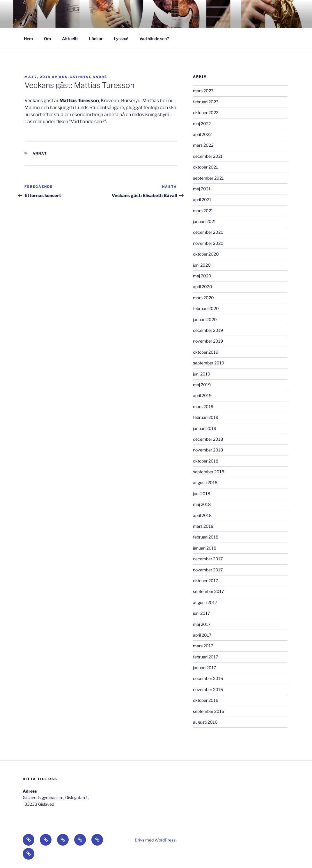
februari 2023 (206, 102)
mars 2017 (203, 646)
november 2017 (208, 570)
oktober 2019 (206, 352)
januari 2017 (204, 668)
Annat (40, 153)
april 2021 (202, 200)
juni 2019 (202, 374)
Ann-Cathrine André (83, 77)
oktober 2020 (206, 254)
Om (47, 39)
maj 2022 (202, 124)
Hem (28, 39)
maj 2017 (202, 624)
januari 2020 (205, 319)
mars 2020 (203, 298)
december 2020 (208, 232)
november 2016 (208, 689)
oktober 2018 (206, 461)
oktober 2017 (205, 581)
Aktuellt (70, 39)
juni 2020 (202, 265)
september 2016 (209, 711)
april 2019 (202, 395)
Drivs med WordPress (155, 840)
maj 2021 (202, 189)
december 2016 (208, 678)
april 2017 (202, 635)
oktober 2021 (205, 167)
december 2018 (208, 439)
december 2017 (208, 559)
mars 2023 (203, 91)
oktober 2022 (206, 113)
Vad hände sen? (154, 39)
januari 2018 (205, 548)
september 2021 (208, 178)
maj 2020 (202, 276)
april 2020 (203, 287)
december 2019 (208, 330)
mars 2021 (203, 211)
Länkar (96, 39)
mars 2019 (203, 406)
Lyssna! (121, 39)
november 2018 (208, 450)
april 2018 (202, 515)
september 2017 (208, 591)
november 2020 (208, 243)
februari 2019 (206, 417)
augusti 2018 (205, 482)
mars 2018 (203, 526)
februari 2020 (206, 308)
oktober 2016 (206, 700)
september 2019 (209, 363)
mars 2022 (203, 145)
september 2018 (209, 472)
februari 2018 (206, 537)
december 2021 (208, 156)
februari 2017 (205, 657)
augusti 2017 (205, 602)
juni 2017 (201, 613)
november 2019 (208, 341)
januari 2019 (205, 428)
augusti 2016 (205, 722)
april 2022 (202, 134)
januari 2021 (204, 221)
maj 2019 (202, 385)
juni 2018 (202, 494)
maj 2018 (202, 504)
